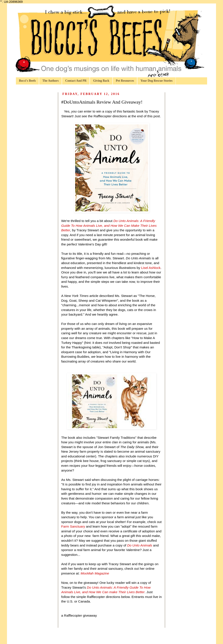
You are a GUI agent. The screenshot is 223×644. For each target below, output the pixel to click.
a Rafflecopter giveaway (79, 615)
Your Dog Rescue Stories (156, 81)
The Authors (50, 81)
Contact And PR (76, 81)
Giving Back (101, 81)
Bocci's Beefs (27, 81)
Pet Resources (125, 81)
